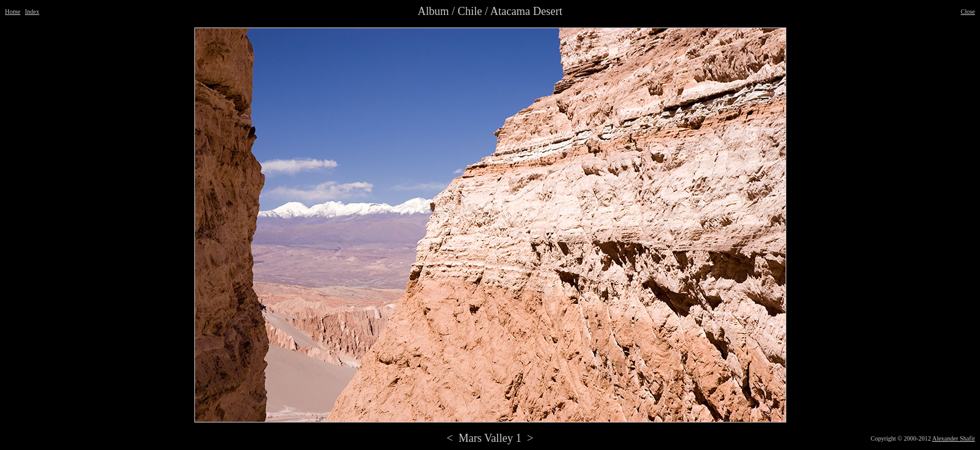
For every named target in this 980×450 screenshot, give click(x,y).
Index (32, 12)
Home (12, 12)
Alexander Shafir (953, 438)
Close (968, 12)
